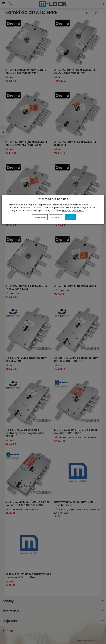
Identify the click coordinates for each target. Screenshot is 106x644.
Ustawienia (40, 217)
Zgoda (70, 217)
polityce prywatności (73, 210)
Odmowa (56, 217)
